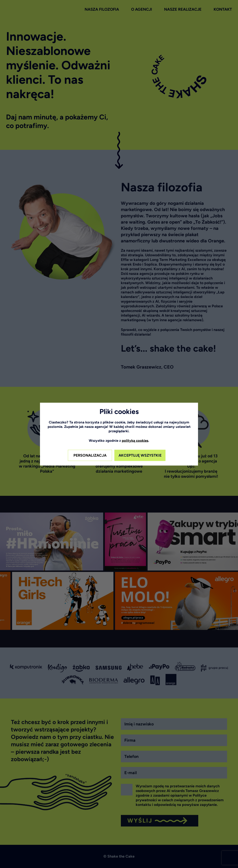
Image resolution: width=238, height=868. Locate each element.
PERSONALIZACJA (90, 455)
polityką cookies (135, 440)
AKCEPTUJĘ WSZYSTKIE (140, 455)
